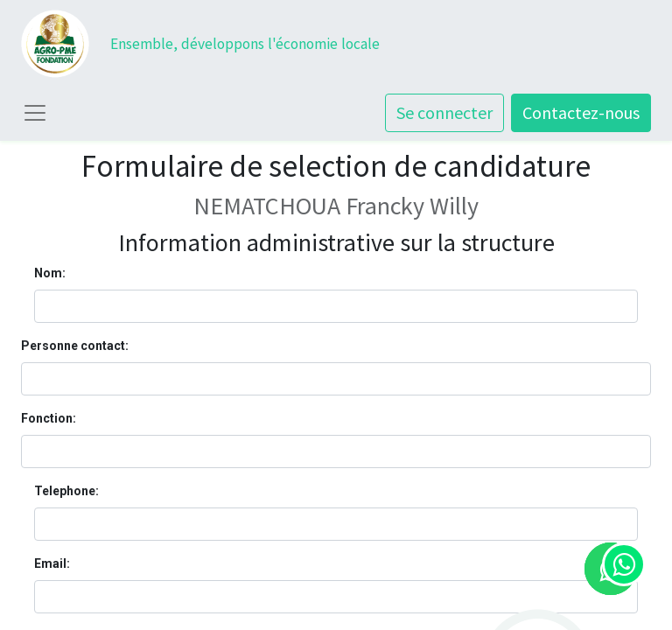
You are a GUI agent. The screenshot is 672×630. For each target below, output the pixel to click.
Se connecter (444, 112)
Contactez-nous (581, 112)
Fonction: (49, 418)
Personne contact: (75, 346)
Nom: (50, 273)
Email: (52, 563)
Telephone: (66, 491)
